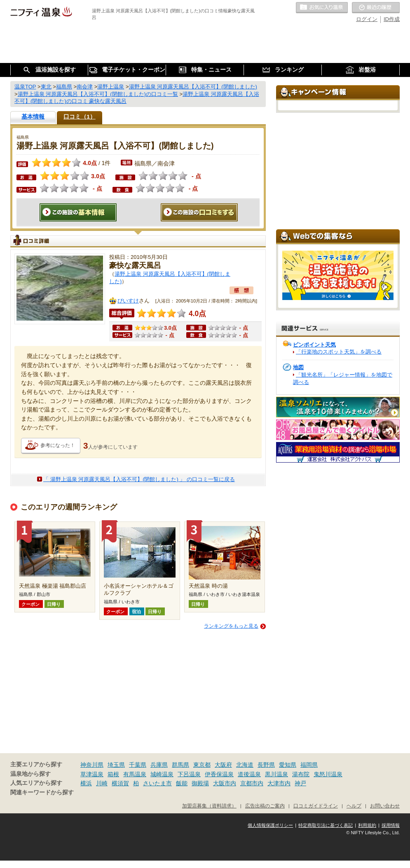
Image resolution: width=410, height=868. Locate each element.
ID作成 (392, 19)
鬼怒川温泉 (328, 774)
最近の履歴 (376, 8)
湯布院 (301, 774)
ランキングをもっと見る (231, 626)
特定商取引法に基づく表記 (326, 825)
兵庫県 (159, 765)
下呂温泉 (189, 774)
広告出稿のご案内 (265, 806)
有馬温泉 (135, 774)
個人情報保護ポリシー (270, 825)
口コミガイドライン (316, 806)
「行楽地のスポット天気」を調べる (339, 352)
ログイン (367, 19)
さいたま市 (157, 783)
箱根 (113, 774)
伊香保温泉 (219, 774)
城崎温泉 (162, 774)
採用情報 (391, 825)
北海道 (245, 765)
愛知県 (288, 765)
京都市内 (252, 783)
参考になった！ (58, 445)
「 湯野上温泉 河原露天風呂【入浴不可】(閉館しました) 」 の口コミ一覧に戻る (139, 479)
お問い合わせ (385, 806)
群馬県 (180, 765)
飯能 (182, 783)
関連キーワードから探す (42, 792)
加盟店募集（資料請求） (209, 806)
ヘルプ (354, 806)
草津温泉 (92, 774)
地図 (298, 367)
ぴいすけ (128, 301)
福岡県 (309, 765)
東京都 (202, 765)
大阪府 (223, 765)
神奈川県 (92, 765)
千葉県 (138, 765)
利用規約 (367, 825)
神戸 (300, 783)
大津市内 (279, 783)
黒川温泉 (276, 774)
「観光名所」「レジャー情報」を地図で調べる (343, 378)
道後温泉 (249, 774)
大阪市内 (225, 783)
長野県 (266, 765)
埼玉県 (116, 765)
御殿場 (200, 783)
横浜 (86, 783)
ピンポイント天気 (314, 345)
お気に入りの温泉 (322, 8)
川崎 (102, 783)
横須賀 (120, 783)
